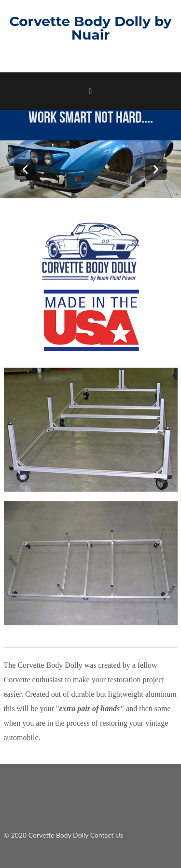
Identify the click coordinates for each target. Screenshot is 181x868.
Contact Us (107, 835)
